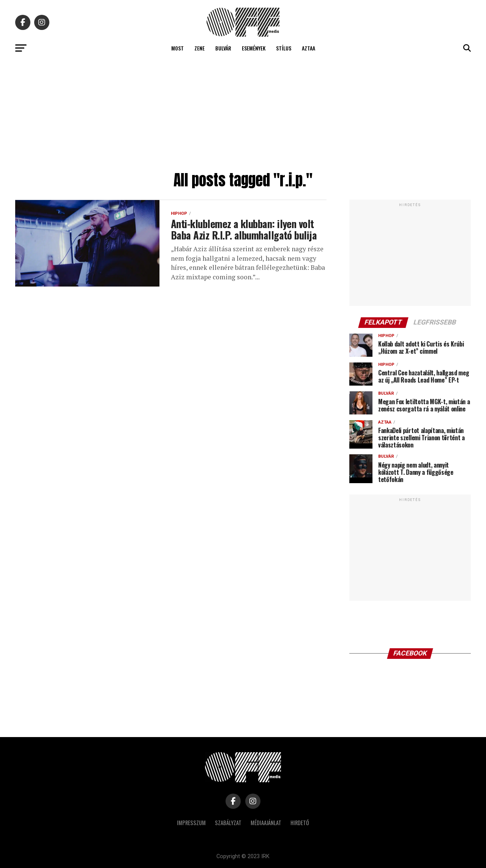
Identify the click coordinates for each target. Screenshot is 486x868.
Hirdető (300, 823)
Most (178, 48)
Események (254, 48)
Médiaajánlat (266, 823)
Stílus (284, 48)
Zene (200, 48)
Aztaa (308, 48)
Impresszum (191, 823)
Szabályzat (228, 823)
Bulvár (223, 48)
